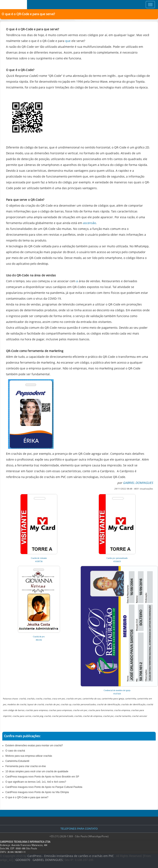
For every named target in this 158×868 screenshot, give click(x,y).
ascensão (89, 223)
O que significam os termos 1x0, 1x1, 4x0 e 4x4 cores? (36, 782)
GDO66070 (23, 860)
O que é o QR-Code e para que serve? (27, 797)
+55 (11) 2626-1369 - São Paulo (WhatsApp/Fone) (79, 836)
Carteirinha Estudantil (17, 761)
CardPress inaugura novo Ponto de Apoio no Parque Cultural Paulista (44, 787)
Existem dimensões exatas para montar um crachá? (34, 745)
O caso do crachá (15, 751)
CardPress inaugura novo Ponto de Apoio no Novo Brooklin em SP (42, 777)
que (68, 41)
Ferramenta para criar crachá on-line (26, 766)
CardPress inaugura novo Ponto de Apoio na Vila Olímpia (37, 792)
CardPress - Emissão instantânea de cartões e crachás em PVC (71, 856)
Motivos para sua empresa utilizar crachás (29, 756)
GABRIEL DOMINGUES (48, 860)
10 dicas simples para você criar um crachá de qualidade (37, 771)
